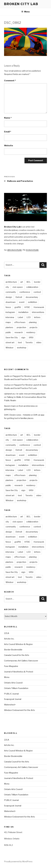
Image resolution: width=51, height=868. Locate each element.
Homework (39, 307)
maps (8, 322)
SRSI (31, 338)
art (22, 282)
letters (37, 317)
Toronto (29, 343)
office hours (20, 322)
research (19, 332)
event (22, 302)
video (39, 343)
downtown (11, 302)
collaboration (32, 287)
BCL (29, 282)
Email (8, 132)
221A (7, 633)
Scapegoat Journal (13, 699)
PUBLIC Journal (11, 694)
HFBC (27, 307)
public (8, 332)
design (9, 297)
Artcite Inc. (9, 639)
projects (34, 327)
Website (9, 146)
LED (29, 317)
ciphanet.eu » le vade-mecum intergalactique (25, 394)
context (37, 292)
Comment (10, 81)
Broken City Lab (21, 4)
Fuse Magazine (11, 666)
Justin (7, 376)
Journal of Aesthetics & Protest (19, 672)
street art (10, 343)
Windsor (10, 348)
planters (9, 327)
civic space (18, 287)
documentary (32, 297)
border (37, 282)
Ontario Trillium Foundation (16, 688)
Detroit (19, 297)
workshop (22, 348)
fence (8, 307)
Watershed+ (10, 705)
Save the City (12, 338)
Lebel (20, 317)
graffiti (18, 307)
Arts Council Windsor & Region (18, 644)
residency (31, 332)
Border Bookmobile (13, 650)
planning (33, 322)
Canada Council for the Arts (17, 655)
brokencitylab (32, 250)
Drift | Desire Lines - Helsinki (17, 415)
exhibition (33, 302)
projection (21, 327)
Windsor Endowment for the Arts (19, 710)
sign (23, 338)
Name (8, 118)
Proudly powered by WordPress (18, 861)
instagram (10, 312)
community (11, 292)
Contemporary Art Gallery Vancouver (21, 661)
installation (23, 312)
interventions (38, 312)
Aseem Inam (10, 406)
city (7, 287)
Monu (7, 677)
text (20, 343)
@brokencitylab (15, 250)
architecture (11, 282)
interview (10, 317)
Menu (26, 12)
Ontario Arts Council (13, 683)
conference (25, 292)
